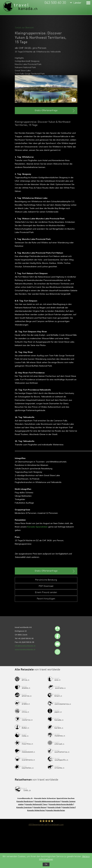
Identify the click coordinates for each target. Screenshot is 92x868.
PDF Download (46, 586)
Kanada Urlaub (54, 807)
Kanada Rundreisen (25, 801)
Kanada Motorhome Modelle (61, 804)
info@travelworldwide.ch (25, 646)
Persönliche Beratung (46, 580)
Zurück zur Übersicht (24, 28)
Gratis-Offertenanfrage (55, 111)
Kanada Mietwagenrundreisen (47, 801)
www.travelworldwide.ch (25, 650)
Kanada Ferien (69, 807)
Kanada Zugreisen (24, 807)
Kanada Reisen (40, 807)
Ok (46, 864)
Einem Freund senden (46, 593)
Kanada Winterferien (36, 810)
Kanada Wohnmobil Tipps (36, 804)
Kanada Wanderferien (56, 810)
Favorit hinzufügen (46, 599)
